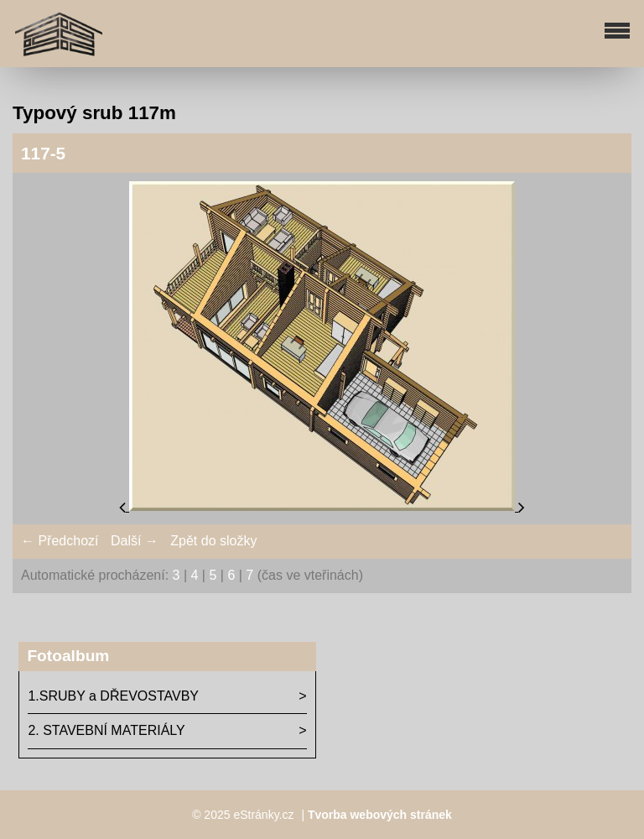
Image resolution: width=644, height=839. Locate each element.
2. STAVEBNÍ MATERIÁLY (106, 730)
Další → (135, 541)
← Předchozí (60, 541)
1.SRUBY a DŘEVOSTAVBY (113, 696)
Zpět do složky (213, 541)
